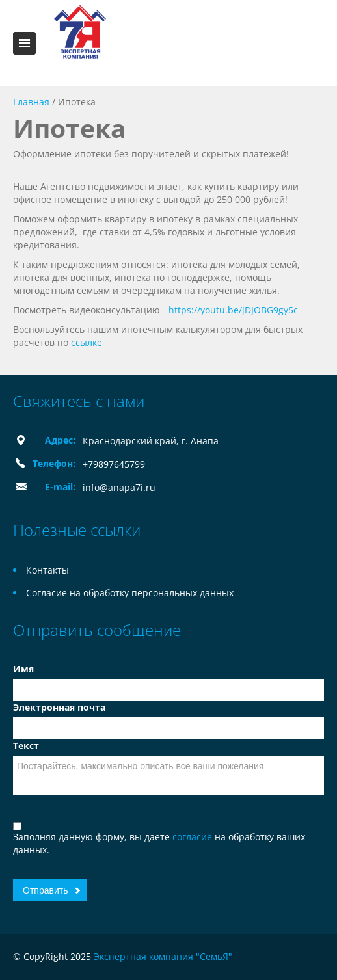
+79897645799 (114, 464)
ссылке (87, 342)
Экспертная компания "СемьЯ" (163, 956)
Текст (26, 746)
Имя (23, 669)
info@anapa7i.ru (119, 487)
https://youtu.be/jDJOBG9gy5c (233, 310)
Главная (31, 102)
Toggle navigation (24, 43)
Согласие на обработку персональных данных (130, 593)
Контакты (47, 570)
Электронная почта (59, 707)
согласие (194, 837)
